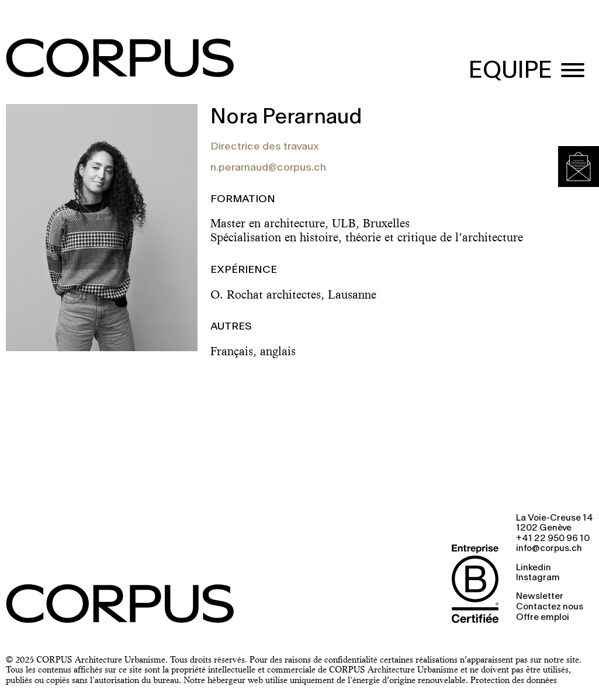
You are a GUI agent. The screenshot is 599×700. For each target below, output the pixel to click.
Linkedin (534, 568)
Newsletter (540, 597)
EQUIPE (510, 71)
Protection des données (514, 680)
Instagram (538, 578)
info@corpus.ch (549, 549)
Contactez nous (550, 607)
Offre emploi (543, 618)
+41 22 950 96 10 (553, 539)
